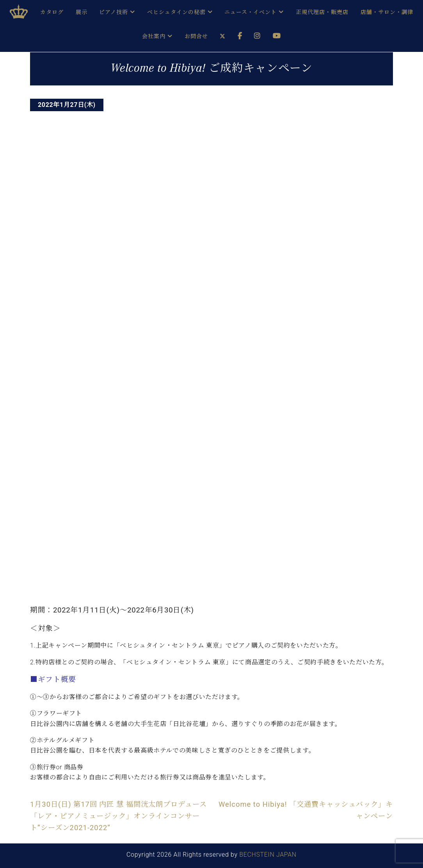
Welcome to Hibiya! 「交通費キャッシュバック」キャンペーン (306, 810)
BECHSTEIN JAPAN (268, 855)
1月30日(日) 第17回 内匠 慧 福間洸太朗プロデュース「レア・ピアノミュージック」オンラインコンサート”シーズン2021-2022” (118, 816)
